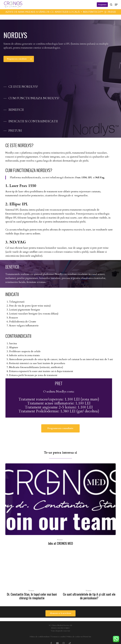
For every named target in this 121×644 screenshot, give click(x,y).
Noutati (60, 540)
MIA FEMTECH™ (96, 12)
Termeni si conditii (58, 637)
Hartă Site (87, 637)
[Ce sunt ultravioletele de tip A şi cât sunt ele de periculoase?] (89, 577)
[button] (116, 5)
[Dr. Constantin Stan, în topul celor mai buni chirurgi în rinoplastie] (32, 577)
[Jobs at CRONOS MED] (60, 505)
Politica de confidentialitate (40, 637)
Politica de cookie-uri (75, 637)
